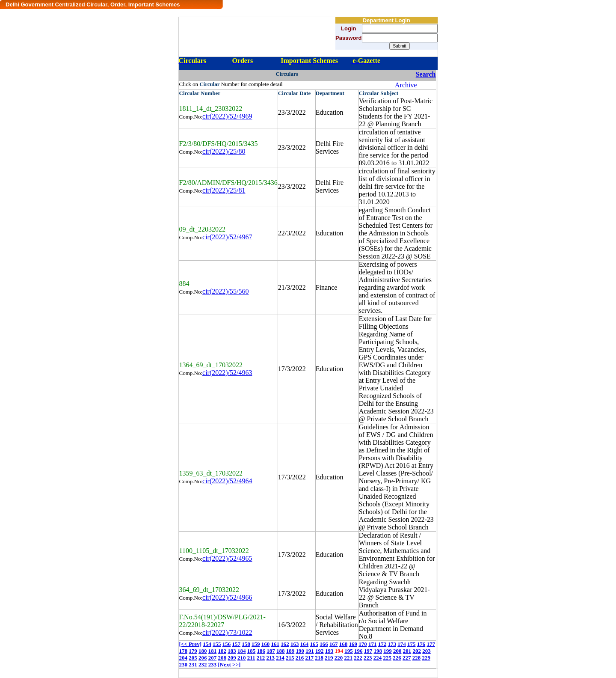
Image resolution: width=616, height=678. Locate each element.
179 (193, 651)
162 (285, 644)
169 (353, 644)
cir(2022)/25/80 (224, 151)
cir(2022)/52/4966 (227, 597)
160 (266, 644)
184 (242, 651)
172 (382, 644)
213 (271, 658)
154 (207, 644)
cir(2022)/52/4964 (227, 481)
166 (324, 644)
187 (271, 651)
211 (251, 658)
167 (334, 644)
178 (184, 651)
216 (300, 658)
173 (392, 644)
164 (305, 644)
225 (388, 658)
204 (184, 658)
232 (203, 665)
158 (246, 644)
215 (290, 658)
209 (232, 658)
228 (417, 658)
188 (281, 651)
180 (203, 651)
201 (407, 651)
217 (310, 658)
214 (280, 658)
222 (358, 658)
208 (222, 658)
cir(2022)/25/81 (224, 190)
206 (203, 658)
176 (421, 644)
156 (227, 644)
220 (339, 658)
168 (344, 644)
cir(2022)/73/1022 (227, 632)
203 (426, 651)
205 (193, 658)
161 (275, 644)
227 (407, 658)
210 (242, 658)
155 (217, 644)
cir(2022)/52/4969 (227, 116)
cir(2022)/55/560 (225, 291)
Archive (406, 85)
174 (402, 644)
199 (388, 651)
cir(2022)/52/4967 (227, 237)
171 (373, 644)
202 (417, 651)
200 (397, 651)
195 (349, 651)
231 (193, 665)
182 (222, 651)
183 (232, 651)
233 (213, 665)
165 (314, 644)
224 (378, 658)
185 (252, 651)
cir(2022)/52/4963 (227, 373)
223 (368, 658)
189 (290, 651)
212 (261, 658)
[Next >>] (230, 665)
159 (256, 644)
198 (378, 651)
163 (295, 644)
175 (412, 644)
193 (329, 651)
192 (320, 651)
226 (397, 658)
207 (213, 658)
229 (426, 658)
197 (368, 651)
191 (310, 651)
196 (358, 651)
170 (363, 644)
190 (300, 651)
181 (213, 651)
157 (236, 644)
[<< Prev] (190, 644)
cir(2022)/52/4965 (227, 558)
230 (184, 665)
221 (349, 658)
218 (319, 658)
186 (261, 651)
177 (431, 644)
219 (329, 658)
